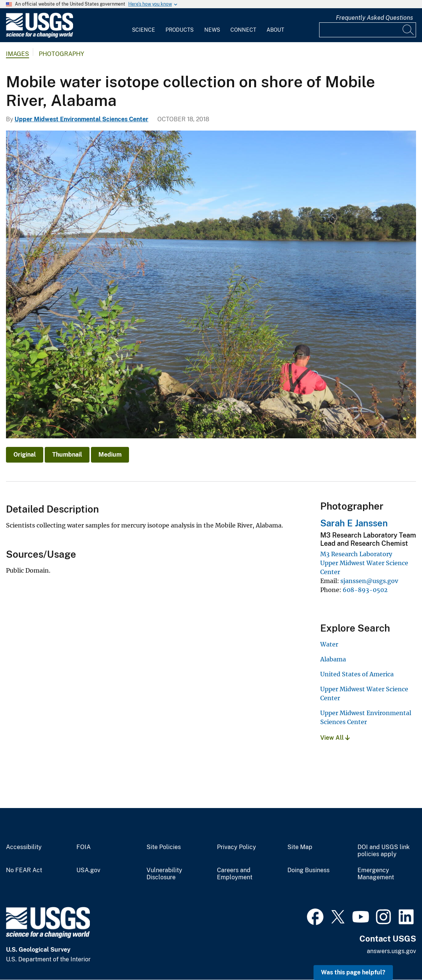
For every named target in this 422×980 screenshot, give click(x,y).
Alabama (333, 659)
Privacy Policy (237, 847)
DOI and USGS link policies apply (384, 851)
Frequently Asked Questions (374, 18)
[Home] (40, 36)
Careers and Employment (235, 874)
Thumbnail (67, 455)
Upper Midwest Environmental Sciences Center (81, 119)
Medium (110, 455)
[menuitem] (144, 25)
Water (329, 644)
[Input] (368, 30)
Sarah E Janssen (354, 523)
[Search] (409, 30)
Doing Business (308, 870)
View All (335, 738)
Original (25, 455)
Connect (243, 30)
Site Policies (164, 847)
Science (144, 30)
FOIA (84, 847)
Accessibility (24, 847)
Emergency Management (376, 874)
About (275, 30)
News (212, 30)
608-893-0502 (365, 590)
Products (179, 30)
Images (18, 54)
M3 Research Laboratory (356, 554)
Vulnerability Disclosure (164, 874)
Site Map (300, 847)
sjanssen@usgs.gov (369, 581)
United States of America (357, 674)
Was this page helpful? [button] (353, 972)
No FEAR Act (24, 870)
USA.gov (88, 870)
